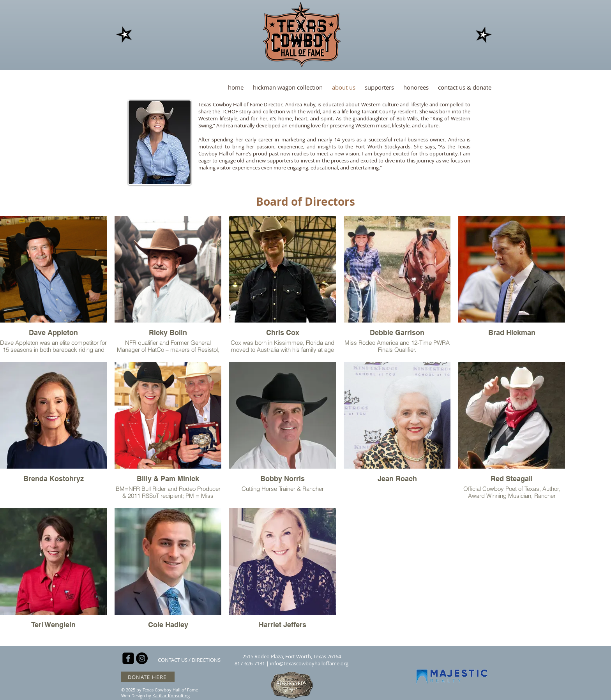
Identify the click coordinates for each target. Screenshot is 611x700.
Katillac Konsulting (171, 696)
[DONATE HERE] (148, 677)
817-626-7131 (250, 663)
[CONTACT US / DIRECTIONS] (189, 660)
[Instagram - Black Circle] (142, 658)
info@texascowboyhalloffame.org (309, 663)
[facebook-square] (128, 658)
